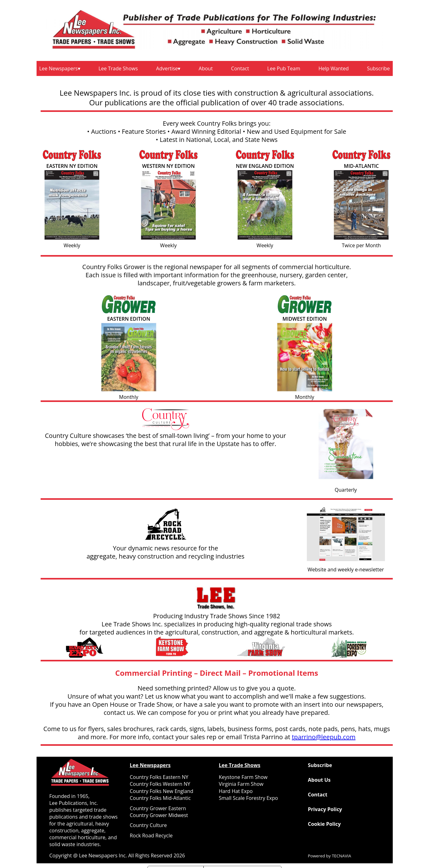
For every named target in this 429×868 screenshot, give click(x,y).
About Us (319, 780)
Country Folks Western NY (160, 784)
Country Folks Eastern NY (159, 777)
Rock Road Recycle (151, 835)
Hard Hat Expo (236, 791)
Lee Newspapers (59, 68)
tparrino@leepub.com (324, 737)
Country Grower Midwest (159, 815)
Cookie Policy (324, 824)
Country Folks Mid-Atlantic (160, 798)
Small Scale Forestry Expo (248, 798)
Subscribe (378, 68)
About (206, 68)
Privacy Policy (325, 809)
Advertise (167, 68)
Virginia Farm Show (241, 784)
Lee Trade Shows (118, 68)
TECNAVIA (342, 856)
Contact (240, 68)
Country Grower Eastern (158, 808)
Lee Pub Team (284, 68)
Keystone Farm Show (243, 777)
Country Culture (148, 825)
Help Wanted (334, 68)
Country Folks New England (161, 791)
